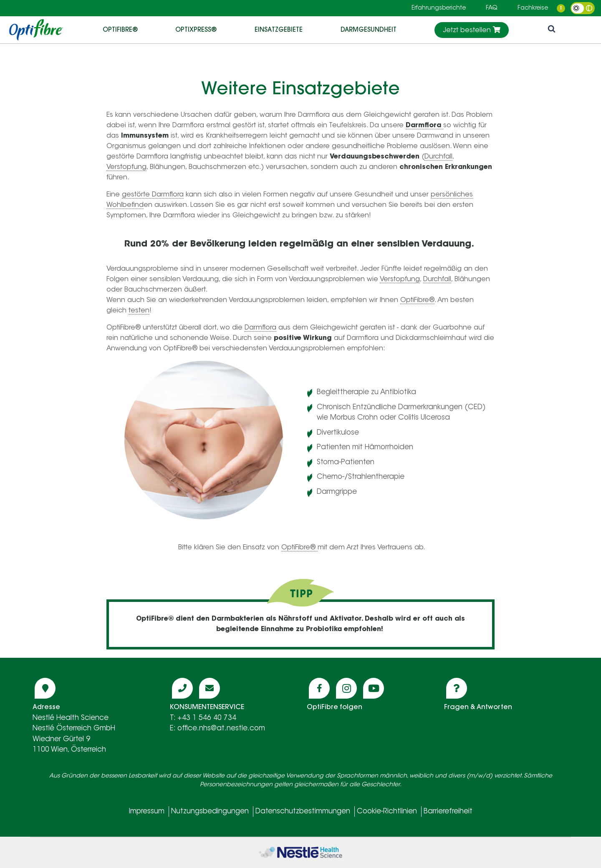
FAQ (492, 8)
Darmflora (260, 328)
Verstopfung (126, 167)
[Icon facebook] (319, 688)
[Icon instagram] (346, 688)
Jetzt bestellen (472, 30)
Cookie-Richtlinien (387, 811)
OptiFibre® (120, 29)
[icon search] (552, 30)
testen (139, 311)
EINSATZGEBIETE (279, 29)
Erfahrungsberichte (439, 8)
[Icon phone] (182, 688)
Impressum (147, 811)
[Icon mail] (210, 688)
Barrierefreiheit (448, 811)
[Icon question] (457, 688)
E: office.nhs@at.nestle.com (217, 728)
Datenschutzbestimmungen (303, 811)
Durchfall (438, 157)
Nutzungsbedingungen (210, 811)
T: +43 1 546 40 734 (203, 718)
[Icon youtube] (374, 688)
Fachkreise (533, 8)
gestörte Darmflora (153, 195)
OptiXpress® (196, 29)
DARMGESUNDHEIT (369, 29)
